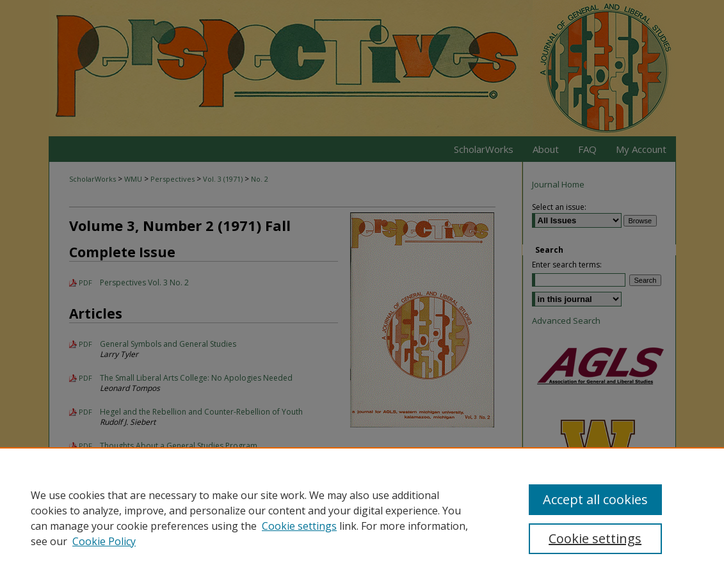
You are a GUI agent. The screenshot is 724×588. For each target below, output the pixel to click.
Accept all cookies (595, 499)
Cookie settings (299, 526)
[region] (362, 518)
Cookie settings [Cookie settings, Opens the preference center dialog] (595, 538)
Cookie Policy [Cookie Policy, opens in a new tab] (104, 541)
